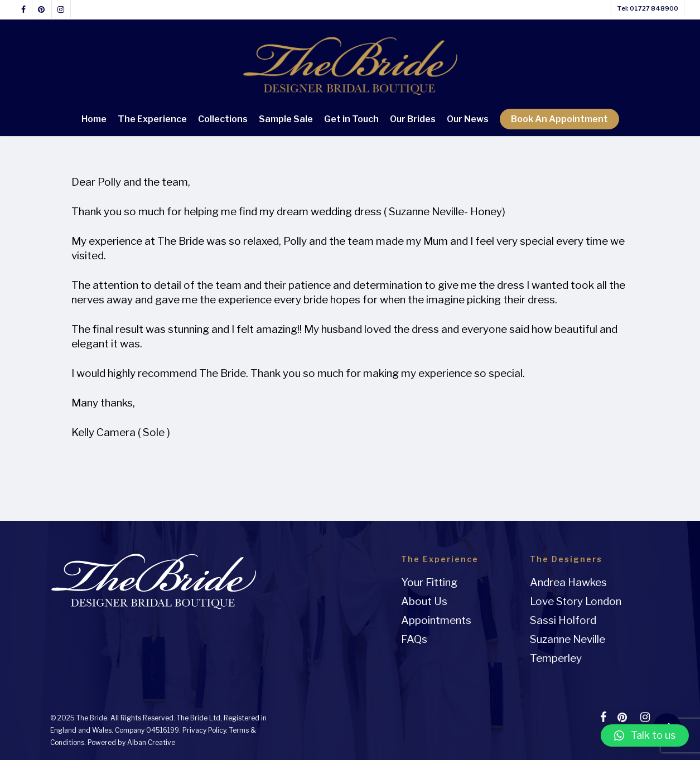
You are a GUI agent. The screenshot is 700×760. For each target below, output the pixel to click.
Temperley (556, 658)
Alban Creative (151, 742)
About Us (424, 601)
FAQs (414, 639)
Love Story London (576, 601)
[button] (645, 735)
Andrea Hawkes (568, 582)
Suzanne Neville (568, 639)
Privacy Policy (204, 730)
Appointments (436, 620)
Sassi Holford (563, 620)
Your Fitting (429, 582)
